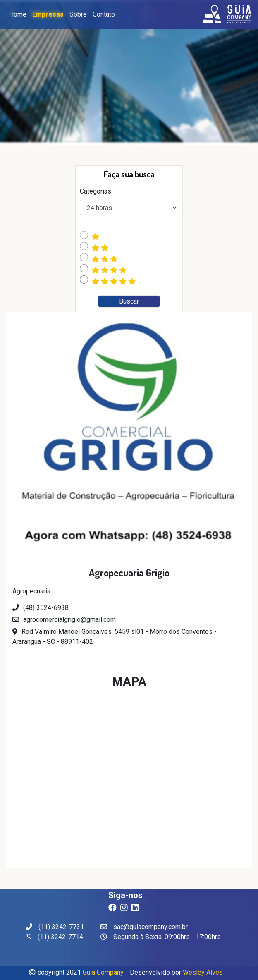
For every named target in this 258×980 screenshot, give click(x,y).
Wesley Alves (203, 972)
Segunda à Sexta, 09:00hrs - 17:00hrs (161, 937)
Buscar (129, 301)
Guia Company (103, 972)
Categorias (96, 191)
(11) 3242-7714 (54, 937)
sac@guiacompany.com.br (144, 927)
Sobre (78, 14)
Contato (104, 14)
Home (18, 14)
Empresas (48, 14)
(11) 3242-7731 (55, 927)
